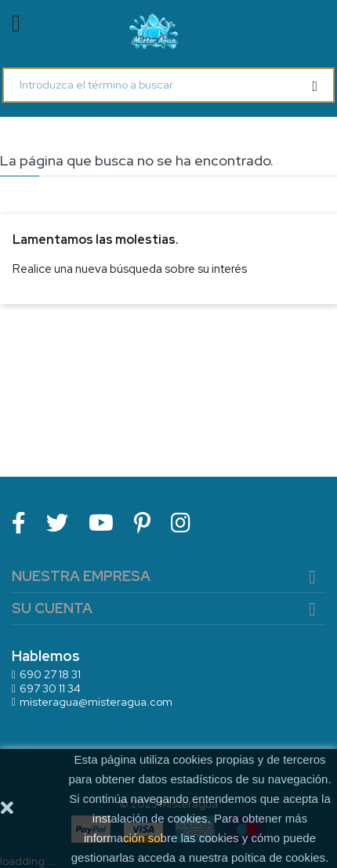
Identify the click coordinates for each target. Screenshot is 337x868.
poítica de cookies (278, 857)
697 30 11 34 (50, 688)
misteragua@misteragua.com (96, 702)
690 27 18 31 (50, 674)
